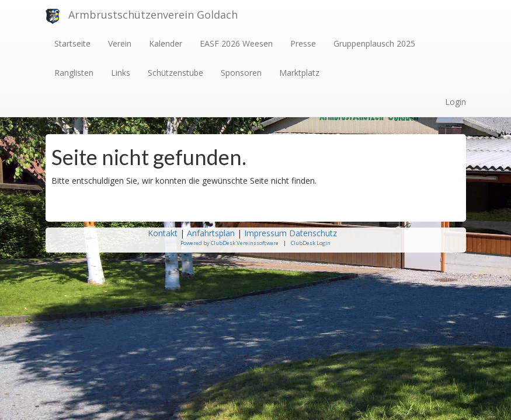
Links (121, 73)
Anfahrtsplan (211, 233)
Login (456, 102)
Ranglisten (74, 73)
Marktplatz (299, 73)
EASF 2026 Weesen (236, 43)
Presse (303, 43)
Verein (120, 43)
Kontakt (163, 233)
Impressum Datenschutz (292, 233)
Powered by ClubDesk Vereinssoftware (230, 243)
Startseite (72, 43)
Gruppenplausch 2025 (374, 43)
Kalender (166, 43)
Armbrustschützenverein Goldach (153, 15)
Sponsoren (241, 73)
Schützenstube (175, 73)
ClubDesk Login (311, 243)
